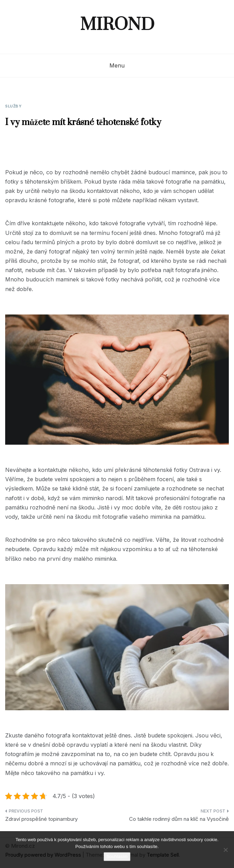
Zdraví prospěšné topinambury (41, 819)
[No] (225, 850)
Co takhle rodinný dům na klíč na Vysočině (179, 819)
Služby (13, 106)
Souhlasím (117, 856)
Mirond (117, 25)
